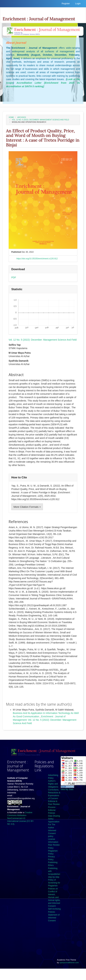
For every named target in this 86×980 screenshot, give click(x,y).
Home (11, 117)
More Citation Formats (27, 507)
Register (66, 3)
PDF (14, 277)
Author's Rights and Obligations (53, 784)
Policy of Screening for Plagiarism (54, 883)
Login (78, 3)
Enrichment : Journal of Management (39, 19)
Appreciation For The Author (54, 825)
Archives (22, 117)
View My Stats (67, 789)
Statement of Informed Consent (54, 918)
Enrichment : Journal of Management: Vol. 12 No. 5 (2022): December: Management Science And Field (45, 720)
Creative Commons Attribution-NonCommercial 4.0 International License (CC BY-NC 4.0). (21, 818)
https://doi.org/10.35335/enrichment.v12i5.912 (37, 259)
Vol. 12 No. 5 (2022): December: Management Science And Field (40, 120)
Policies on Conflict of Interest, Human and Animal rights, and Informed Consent (54, 897)
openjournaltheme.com (69, 963)
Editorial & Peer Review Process (54, 804)
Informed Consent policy (52, 833)
